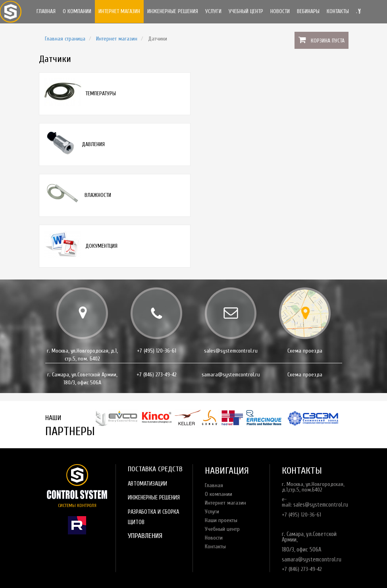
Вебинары (308, 11)
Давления (93, 144)
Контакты (338, 11)
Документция (101, 246)
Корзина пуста (328, 41)
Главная (46, 11)
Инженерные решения (173, 11)
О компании (77, 11)
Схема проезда (305, 351)
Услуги (213, 11)
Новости (280, 11)
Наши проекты (221, 520)
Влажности (98, 195)
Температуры (101, 94)
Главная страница (65, 39)
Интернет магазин (119, 11)
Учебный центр (246, 11)
